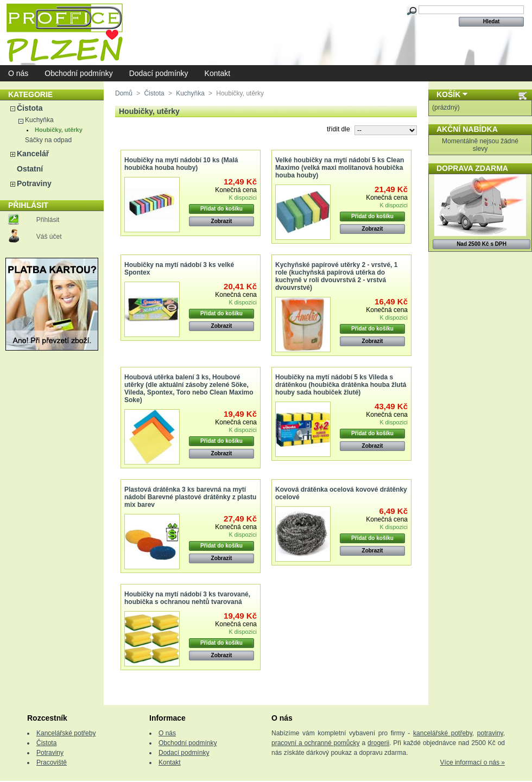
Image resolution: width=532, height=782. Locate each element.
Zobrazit (222, 221)
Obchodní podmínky (78, 73)
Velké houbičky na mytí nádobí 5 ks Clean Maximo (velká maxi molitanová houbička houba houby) (340, 168)
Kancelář (33, 154)
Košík (448, 94)
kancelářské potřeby (443, 733)
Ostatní (30, 169)
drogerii (378, 743)
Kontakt (217, 73)
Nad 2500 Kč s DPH (482, 244)
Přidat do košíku (221, 209)
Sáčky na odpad (48, 140)
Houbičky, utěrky (59, 130)
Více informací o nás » (473, 762)
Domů (124, 93)
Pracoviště (52, 762)
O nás (18, 73)
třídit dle (338, 129)
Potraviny (34, 183)
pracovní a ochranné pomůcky (316, 743)
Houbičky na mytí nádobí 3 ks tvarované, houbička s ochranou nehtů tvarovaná (187, 598)
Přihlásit (48, 220)
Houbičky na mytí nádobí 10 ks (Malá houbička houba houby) (181, 164)
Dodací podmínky (159, 73)
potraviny (490, 733)
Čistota (30, 108)
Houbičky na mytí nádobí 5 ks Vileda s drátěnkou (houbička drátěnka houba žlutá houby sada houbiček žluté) (341, 385)
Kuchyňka (39, 120)
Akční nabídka (467, 129)
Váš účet (49, 237)
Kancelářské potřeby (66, 733)
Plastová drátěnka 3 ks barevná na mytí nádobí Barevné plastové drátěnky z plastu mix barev (190, 497)
